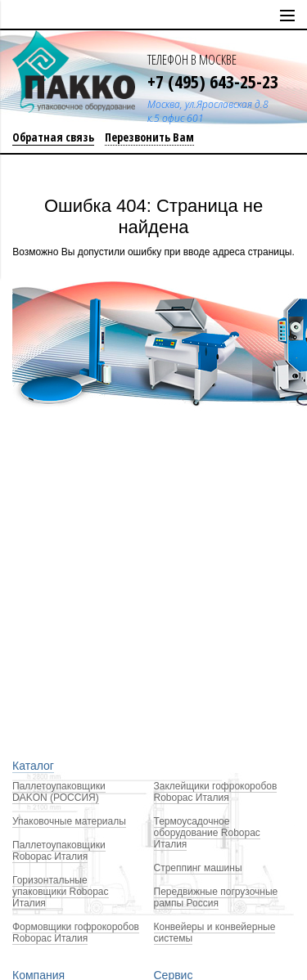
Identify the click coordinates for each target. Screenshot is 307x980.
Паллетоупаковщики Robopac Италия (59, 851)
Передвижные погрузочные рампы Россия (216, 897)
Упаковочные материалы (69, 821)
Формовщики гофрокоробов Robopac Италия (76, 933)
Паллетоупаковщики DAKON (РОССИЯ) (59, 792)
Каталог (33, 766)
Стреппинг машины (198, 868)
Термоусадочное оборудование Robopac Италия (207, 833)
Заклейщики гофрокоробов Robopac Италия (216, 792)
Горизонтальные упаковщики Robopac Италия (61, 892)
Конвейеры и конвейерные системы (215, 933)
